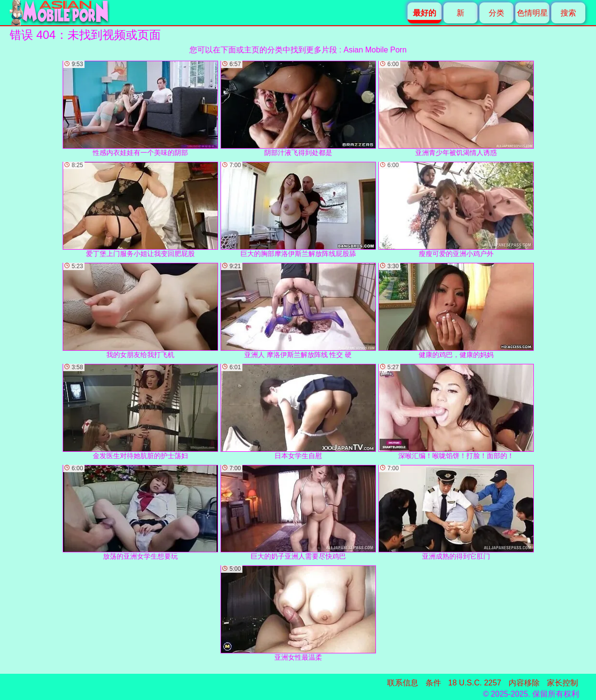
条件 (433, 683)
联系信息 (403, 683)
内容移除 (524, 683)
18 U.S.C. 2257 (475, 683)
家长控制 (562, 683)
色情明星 (532, 13)
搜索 (568, 13)
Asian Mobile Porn (375, 50)
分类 (496, 13)
